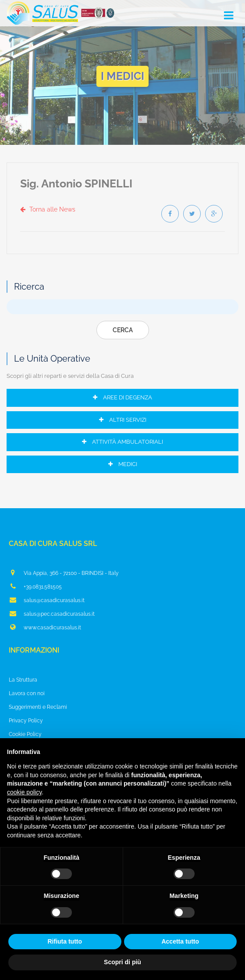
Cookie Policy (25, 734)
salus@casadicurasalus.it (47, 600)
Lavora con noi (27, 693)
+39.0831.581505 (35, 586)
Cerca (123, 330)
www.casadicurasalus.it (45, 627)
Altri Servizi (123, 420)
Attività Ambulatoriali (122, 442)
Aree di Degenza (122, 397)
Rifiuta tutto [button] (65, 941)
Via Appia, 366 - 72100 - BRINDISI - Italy (64, 573)
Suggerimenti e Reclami (38, 707)
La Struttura (23, 680)
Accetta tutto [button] (180, 941)
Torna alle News (48, 209)
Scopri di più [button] (122, 962)
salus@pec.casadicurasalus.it (52, 614)
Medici (123, 464)
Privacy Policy (26, 721)
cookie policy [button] (24, 792)
